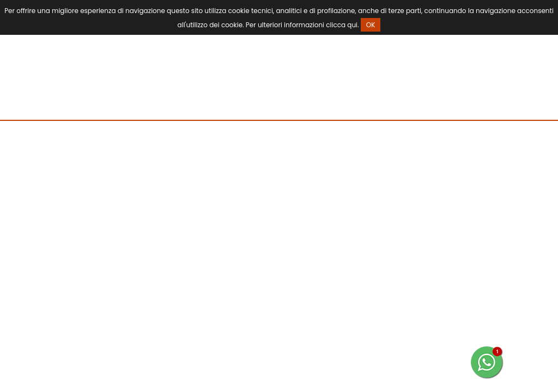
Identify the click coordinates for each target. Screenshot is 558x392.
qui (352, 25)
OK (371, 25)
